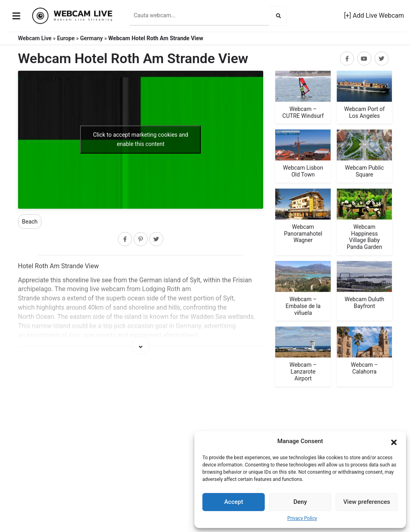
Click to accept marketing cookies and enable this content (141, 139)
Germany (92, 38)
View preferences (367, 502)
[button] (394, 442)
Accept (234, 502)
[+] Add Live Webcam (374, 15)
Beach (30, 222)
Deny (300, 502)
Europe (66, 38)
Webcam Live (35, 38)
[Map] (141, 405)
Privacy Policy (302, 518)
